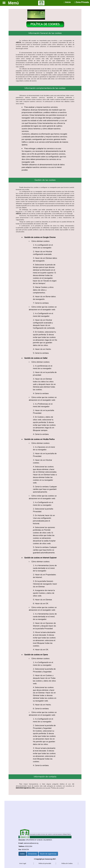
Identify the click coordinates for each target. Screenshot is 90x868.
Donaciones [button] (32, 854)
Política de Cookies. (67, 863)
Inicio (67, 2)
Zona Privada (82, 2)
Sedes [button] (22, 854)
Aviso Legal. (23, 863)
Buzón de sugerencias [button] (48, 854)
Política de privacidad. (45, 863)
